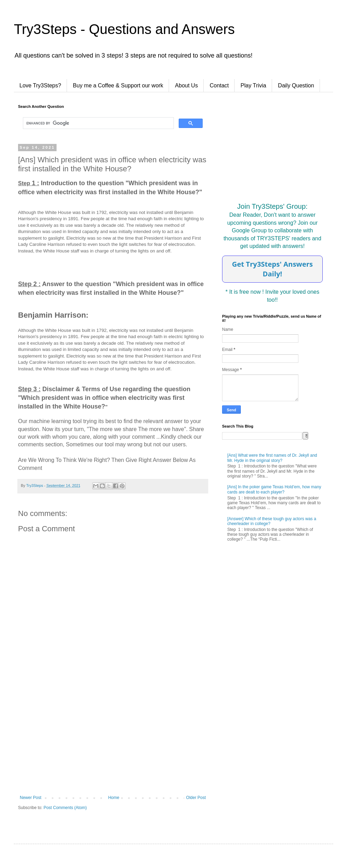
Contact (219, 85)
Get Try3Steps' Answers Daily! (272, 269)
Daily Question (296, 85)
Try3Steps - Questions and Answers (124, 29)
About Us (186, 85)
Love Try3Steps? (40, 85)
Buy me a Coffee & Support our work (118, 85)
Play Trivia (253, 85)
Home (114, 798)
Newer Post (31, 798)
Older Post (196, 798)
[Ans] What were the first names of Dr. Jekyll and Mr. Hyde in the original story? (272, 458)
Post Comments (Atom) (65, 808)
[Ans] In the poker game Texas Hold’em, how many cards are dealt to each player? (274, 489)
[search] (98, 123)
